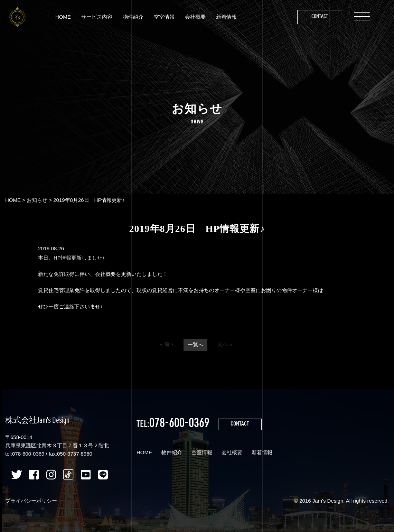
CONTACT (240, 424)
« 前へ (167, 344)
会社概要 (195, 17)
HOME (63, 17)
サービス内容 (97, 17)
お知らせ (37, 200)
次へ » (225, 344)
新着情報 (226, 17)
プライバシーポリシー (31, 501)
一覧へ (195, 345)
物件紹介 (133, 17)
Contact (320, 17)
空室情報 (164, 17)
